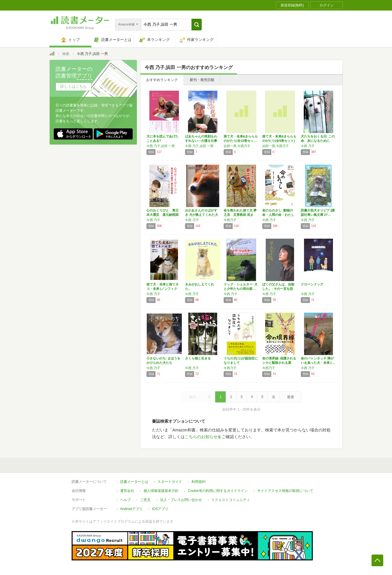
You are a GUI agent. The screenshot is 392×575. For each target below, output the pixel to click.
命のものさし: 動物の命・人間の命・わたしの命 (278, 215)
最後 (291, 397)
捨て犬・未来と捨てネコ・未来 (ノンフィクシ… (163, 289)
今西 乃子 (308, 146)
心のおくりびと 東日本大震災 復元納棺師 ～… (163, 215)
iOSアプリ (160, 509)
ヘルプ (125, 500)
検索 (66, 54)
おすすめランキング (162, 80)
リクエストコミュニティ (231, 500)
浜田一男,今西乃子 (237, 146)
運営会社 (127, 491)
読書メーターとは (134, 482)
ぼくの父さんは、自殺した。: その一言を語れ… (278, 289)
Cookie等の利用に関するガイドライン (218, 491)
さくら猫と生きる (198, 358)
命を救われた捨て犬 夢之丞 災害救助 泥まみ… (240, 215)
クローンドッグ (312, 284)
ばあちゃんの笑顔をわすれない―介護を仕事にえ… (201, 141)
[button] (197, 25)
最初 (192, 397)
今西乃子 (230, 220)
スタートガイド (170, 482)
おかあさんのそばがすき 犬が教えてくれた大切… (202, 215)
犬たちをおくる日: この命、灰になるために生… (318, 141)
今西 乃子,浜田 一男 (161, 146)
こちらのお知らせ (201, 437)
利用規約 (198, 482)
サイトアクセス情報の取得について (285, 491)
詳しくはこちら (74, 86)
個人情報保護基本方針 (161, 491)
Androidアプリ (131, 509)
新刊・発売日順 (202, 80)
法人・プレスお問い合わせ (181, 500)
